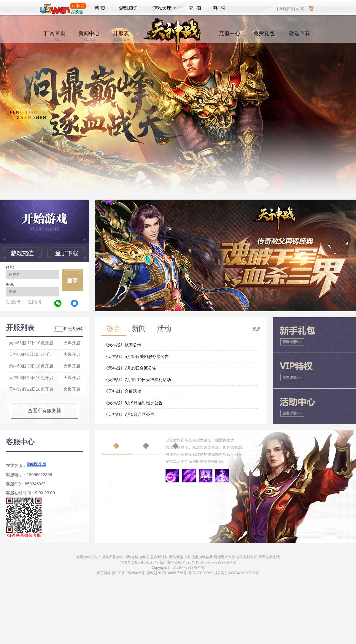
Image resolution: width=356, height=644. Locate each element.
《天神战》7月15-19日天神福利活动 (137, 380)
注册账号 (35, 302)
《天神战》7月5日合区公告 (129, 414)
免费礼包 (264, 36)
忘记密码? (14, 302)
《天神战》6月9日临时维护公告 (133, 403)
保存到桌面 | (285, 9)
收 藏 (300, 9)
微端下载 (300, 36)
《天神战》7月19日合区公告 (130, 368)
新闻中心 (89, 36)
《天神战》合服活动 (123, 391)
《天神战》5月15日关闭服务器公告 (136, 356)
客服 (219, 8)
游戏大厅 (163, 8)
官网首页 (55, 36)
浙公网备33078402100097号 (236, 573)
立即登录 (72, 280)
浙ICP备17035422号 (128, 573)
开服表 (121, 36)
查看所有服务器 (44, 411)
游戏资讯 (129, 8)
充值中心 (230, 36)
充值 (195, 8)
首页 (100, 8)
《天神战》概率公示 (123, 345)
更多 (257, 329)
